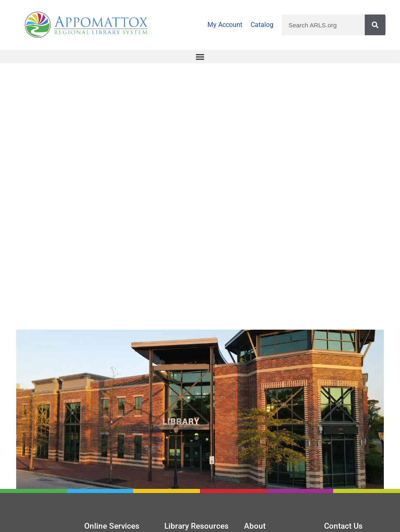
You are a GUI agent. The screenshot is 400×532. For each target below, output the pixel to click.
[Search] (375, 25)
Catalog (262, 25)
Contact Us (343, 526)
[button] (200, 57)
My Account (225, 25)
